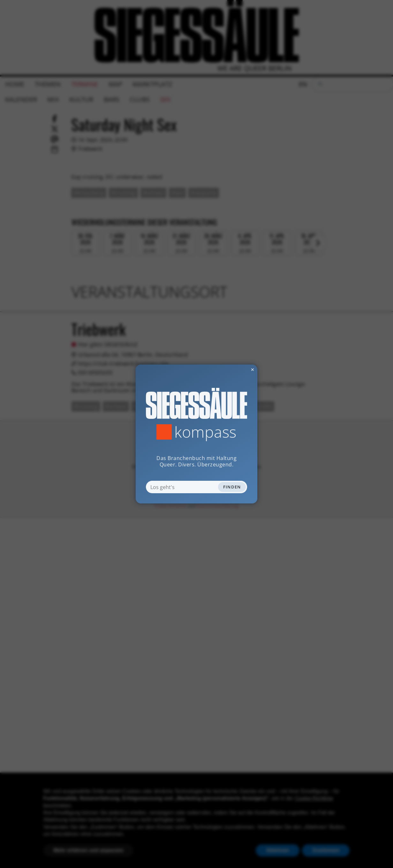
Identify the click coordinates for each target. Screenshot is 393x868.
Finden (232, 487)
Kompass (205, 432)
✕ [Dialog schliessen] (237, 370)
